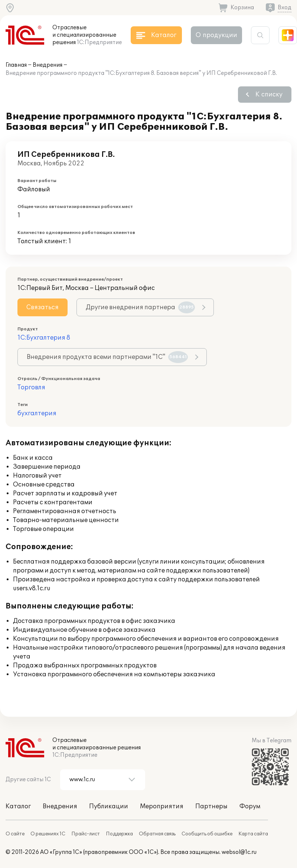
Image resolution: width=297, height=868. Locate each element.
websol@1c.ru (239, 852)
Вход (285, 8)
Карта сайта (253, 834)
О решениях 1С (48, 834)
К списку (269, 95)
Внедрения (48, 65)
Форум (250, 806)
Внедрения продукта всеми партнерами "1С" (107, 357)
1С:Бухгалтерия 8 (44, 338)
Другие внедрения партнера (140, 307)
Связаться (43, 307)
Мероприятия (162, 806)
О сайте (15, 834)
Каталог (18, 806)
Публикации (109, 806)
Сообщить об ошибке (207, 834)
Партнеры (211, 806)
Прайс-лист (86, 834)
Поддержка (119, 834)
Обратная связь (157, 834)
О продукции (216, 35)
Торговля (31, 387)
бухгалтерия (37, 413)
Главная (16, 65)
